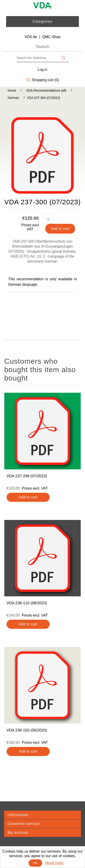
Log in (42, 69)
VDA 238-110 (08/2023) (27, 603)
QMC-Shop (51, 37)
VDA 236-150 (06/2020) (27, 730)
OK (35, 863)
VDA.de (31, 37)
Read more (54, 863)
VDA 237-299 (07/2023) (27, 476)
